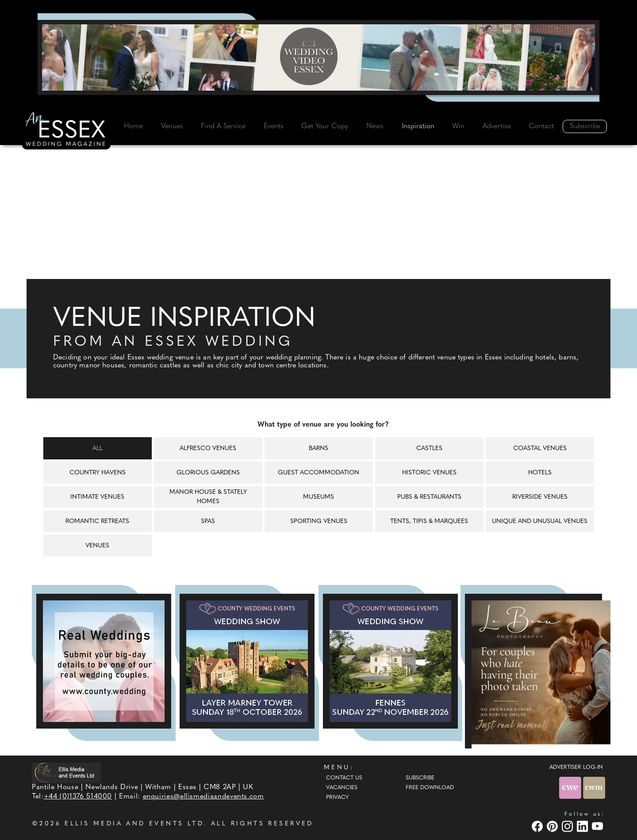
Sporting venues (319, 521)
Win (458, 126)
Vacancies (342, 788)
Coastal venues (540, 449)
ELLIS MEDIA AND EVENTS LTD (134, 824)
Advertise (497, 126)
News (375, 126)
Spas (208, 521)
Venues (172, 126)
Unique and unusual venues (540, 521)
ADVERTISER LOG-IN (576, 767)
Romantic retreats (97, 521)
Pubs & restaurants (429, 497)
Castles (429, 449)
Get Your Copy (325, 126)
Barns (318, 449)
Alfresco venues (208, 449)
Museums (318, 497)
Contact (541, 126)
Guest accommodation (318, 473)
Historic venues (429, 473)
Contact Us (344, 778)
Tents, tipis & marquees (429, 521)
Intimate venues (97, 497)
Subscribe (585, 126)
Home (133, 126)
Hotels (540, 473)
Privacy (337, 798)
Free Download (430, 788)
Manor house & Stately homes (208, 497)
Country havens (98, 473)
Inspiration (418, 126)
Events (274, 126)
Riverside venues (540, 497)
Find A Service (223, 126)
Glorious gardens (208, 473)
